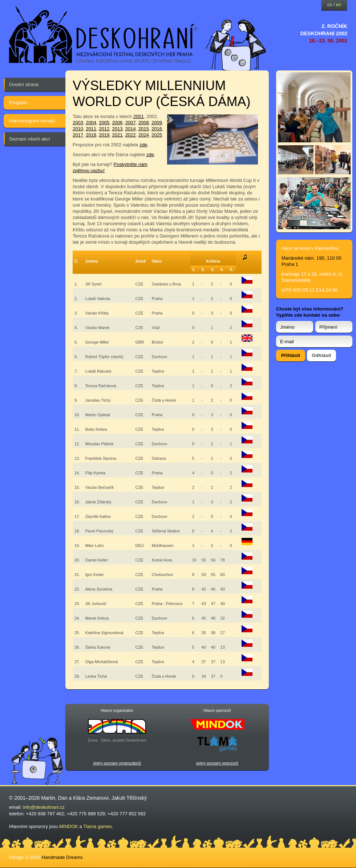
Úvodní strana (24, 84)
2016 (157, 129)
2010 (78, 129)
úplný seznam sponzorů (217, 763)
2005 (104, 123)
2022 (131, 135)
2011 (91, 129)
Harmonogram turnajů (32, 121)
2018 (91, 135)
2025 (157, 135)
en (339, 5)
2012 (104, 129)
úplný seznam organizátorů (117, 763)
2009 (157, 123)
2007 (131, 123)
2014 (131, 129)
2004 (91, 123)
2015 (144, 129)
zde (143, 145)
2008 (144, 123)
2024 (144, 135)
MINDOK (69, 826)
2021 (117, 135)
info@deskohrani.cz (44, 807)
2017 (78, 135)
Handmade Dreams (62, 857)
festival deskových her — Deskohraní (104, 35)
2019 (104, 135)
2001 (139, 116)
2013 (117, 129)
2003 (78, 123)
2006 (117, 123)
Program (18, 103)
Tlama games (98, 826)
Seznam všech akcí (30, 139)
